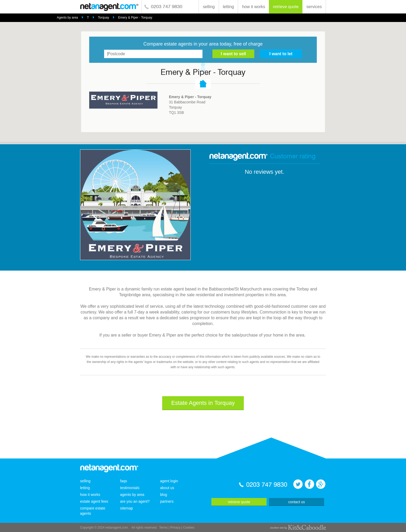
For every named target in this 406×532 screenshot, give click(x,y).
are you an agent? (135, 501)
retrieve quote (286, 7)
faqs (123, 481)
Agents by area (67, 18)
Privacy (175, 528)
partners (167, 501)
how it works (253, 7)
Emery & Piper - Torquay (135, 18)
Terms (163, 528)
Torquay (103, 18)
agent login (169, 481)
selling (209, 7)
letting (229, 7)
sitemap (126, 508)
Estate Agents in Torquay (203, 403)
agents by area (132, 495)
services (314, 7)
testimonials (130, 488)
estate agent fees (94, 501)
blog (163, 495)
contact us (297, 502)
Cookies (189, 528)
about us (167, 488)
